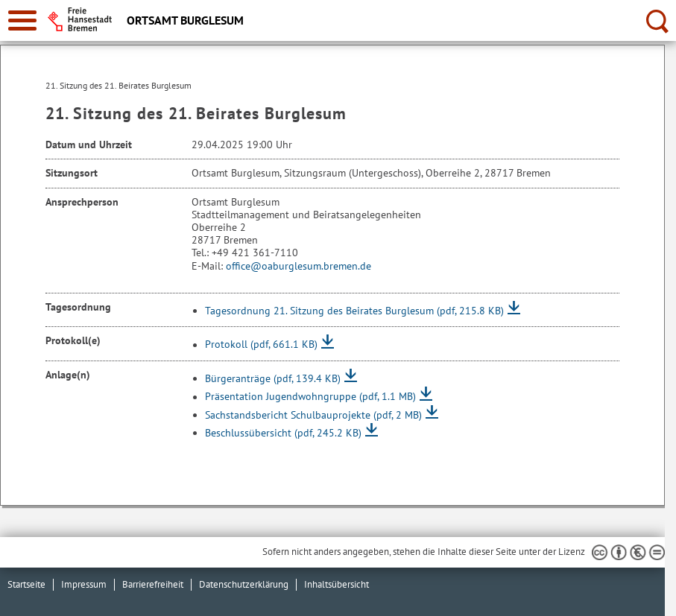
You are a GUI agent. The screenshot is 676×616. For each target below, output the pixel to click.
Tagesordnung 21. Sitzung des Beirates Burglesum (354, 311)
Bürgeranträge (273, 378)
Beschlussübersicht (283, 433)
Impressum (84, 584)
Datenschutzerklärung (244, 584)
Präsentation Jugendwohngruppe (310, 397)
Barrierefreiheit (153, 584)
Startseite (26, 584)
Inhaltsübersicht (337, 584)
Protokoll (261, 345)
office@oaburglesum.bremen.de (298, 266)
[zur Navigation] (22, 20)
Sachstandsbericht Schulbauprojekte (313, 415)
